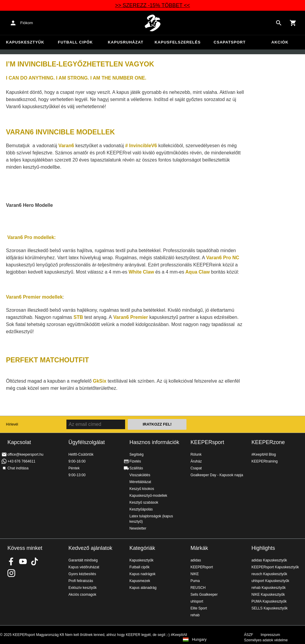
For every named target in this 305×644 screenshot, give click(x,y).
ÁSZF (249, 635)
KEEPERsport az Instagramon (11, 573)
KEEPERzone (268, 442)
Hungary (199, 640)
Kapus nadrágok (143, 574)
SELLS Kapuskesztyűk (269, 608)
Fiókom (27, 23)
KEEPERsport (207, 442)
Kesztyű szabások (144, 502)
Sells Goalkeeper (204, 595)
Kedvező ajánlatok (90, 548)
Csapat (196, 468)
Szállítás (136, 468)
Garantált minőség (83, 560)
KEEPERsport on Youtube (23, 561)
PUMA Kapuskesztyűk (269, 601)
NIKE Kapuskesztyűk (268, 595)
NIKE (194, 574)
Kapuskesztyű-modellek (148, 496)
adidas (196, 560)
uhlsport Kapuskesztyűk (270, 581)
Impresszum (270, 635)
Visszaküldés (140, 475)
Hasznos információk (154, 442)
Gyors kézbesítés (82, 574)
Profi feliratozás (81, 581)
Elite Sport (199, 608)
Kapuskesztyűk (25, 42)
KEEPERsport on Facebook (11, 561)
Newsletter (138, 528)
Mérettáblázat (140, 482)
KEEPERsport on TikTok (35, 561)
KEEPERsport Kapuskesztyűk (275, 567)
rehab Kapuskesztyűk (269, 588)
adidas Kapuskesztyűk (269, 560)
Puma (195, 581)
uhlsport (197, 601)
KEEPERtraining (264, 461)
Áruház (196, 461)
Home (152, 23)
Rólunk (196, 454)
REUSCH (198, 588)
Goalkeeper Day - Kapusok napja (217, 475)
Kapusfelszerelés (178, 42)
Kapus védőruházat (84, 567)
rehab (195, 615)
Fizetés (135, 461)
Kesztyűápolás (141, 509)
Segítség (137, 454)
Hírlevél (12, 424)
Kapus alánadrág (143, 588)
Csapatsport (229, 42)
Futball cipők (75, 42)
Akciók (280, 42)
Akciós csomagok (82, 595)
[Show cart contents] (293, 23)
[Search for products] (279, 23)
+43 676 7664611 (21, 461)
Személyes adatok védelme (266, 640)
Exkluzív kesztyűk (83, 588)
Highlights (263, 548)
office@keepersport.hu (25, 454)
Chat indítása (18, 468)
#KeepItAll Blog (264, 454)
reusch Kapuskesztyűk (269, 574)
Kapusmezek (140, 581)
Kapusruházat (126, 42)
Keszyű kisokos (142, 489)
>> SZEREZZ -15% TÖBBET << (152, 5)
